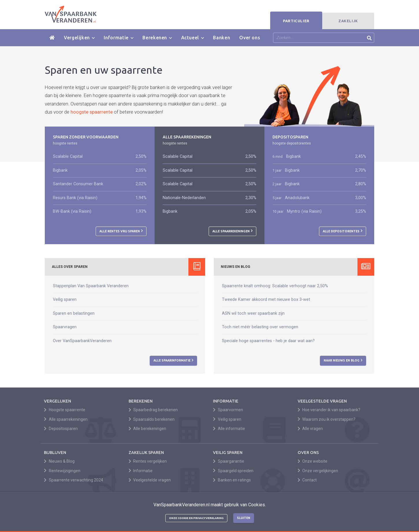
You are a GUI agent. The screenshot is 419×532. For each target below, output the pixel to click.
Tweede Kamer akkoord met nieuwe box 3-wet (266, 300)
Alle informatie (229, 429)
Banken (221, 38)
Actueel (193, 38)
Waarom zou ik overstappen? (327, 419)
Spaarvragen (65, 327)
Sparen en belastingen (74, 313)
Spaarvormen (228, 410)
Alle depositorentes (343, 231)
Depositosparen (61, 429)
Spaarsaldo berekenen (152, 419)
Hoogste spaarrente (65, 410)
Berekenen (157, 38)
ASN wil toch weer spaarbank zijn (253, 313)
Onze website (313, 461)
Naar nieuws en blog (343, 360)
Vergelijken (79, 38)
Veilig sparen (65, 300)
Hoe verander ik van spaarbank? (329, 410)
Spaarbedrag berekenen (153, 410)
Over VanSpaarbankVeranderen (82, 341)
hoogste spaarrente (92, 112)
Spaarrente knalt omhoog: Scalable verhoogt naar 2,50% (275, 286)
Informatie (118, 38)
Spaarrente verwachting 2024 (74, 480)
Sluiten (244, 518)
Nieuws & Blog (59, 461)
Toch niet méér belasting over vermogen (260, 327)
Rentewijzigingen (62, 471)
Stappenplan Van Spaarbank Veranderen (91, 286)
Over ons (250, 38)
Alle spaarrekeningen (233, 231)
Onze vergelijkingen (318, 471)
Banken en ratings (232, 480)
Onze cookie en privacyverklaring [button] (196, 518)
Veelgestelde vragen (150, 480)
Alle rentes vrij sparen (121, 231)
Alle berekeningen (148, 429)
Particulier (296, 21)
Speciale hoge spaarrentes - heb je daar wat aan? (268, 341)
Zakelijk (348, 21)
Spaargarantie (229, 461)
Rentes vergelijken (148, 461)
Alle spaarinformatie (174, 360)
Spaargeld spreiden (233, 471)
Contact (307, 480)
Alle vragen (310, 429)
